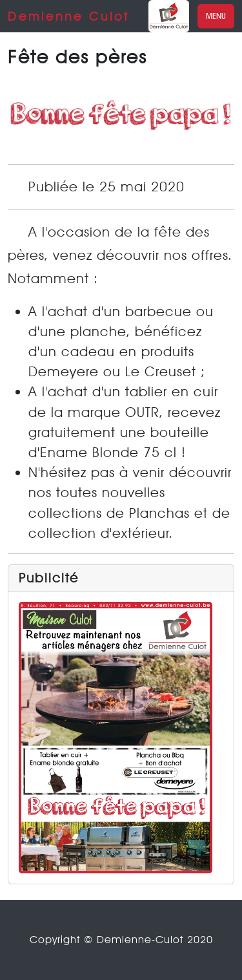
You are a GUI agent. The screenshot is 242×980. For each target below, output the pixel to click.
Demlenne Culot (69, 16)
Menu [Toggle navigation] (216, 16)
